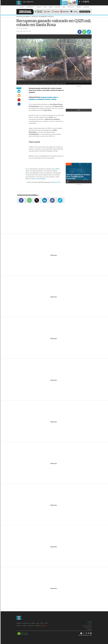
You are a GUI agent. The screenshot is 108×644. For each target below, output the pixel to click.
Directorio (90, 630)
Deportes (58, 7)
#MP (27, 171)
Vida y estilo (71, 7)
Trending (79, 7)
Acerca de (89, 624)
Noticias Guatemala (24, 17)
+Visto (79, 110)
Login (24, 2)
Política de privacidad (87, 626)
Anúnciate (90, 622)
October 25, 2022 (55, 182)
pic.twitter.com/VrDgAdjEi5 (37, 179)
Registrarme (30, 2)
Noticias (39, 7)
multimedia (86, 7)
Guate (45, 7)
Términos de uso (88, 628)
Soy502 (22, 7)
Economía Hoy (30, 7)
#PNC (57, 169)
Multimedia (37, 626)
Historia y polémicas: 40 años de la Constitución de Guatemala (78, 177)
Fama (64, 7)
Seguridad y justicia (46, 17)
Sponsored (44, 626)
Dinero (51, 7)
